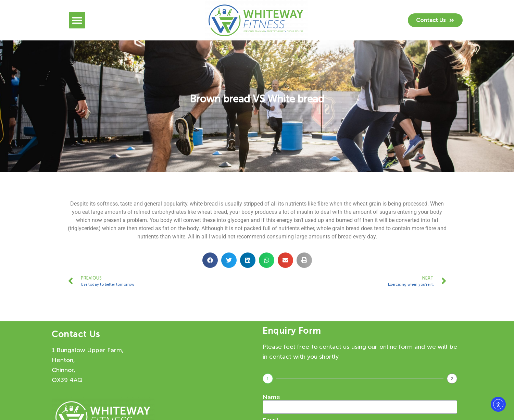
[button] (77, 20)
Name (271, 397)
